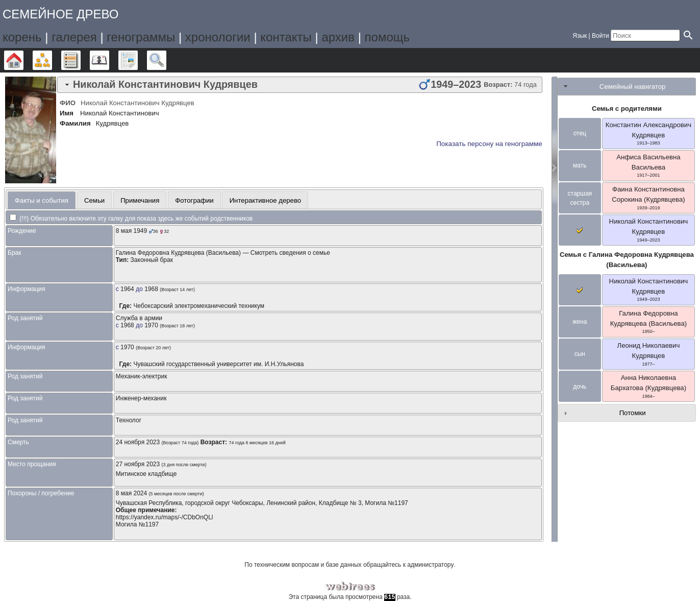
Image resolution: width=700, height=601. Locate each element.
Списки (80, 60)
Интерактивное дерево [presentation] (266, 200)
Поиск (166, 60)
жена (580, 322)
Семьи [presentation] (94, 200)
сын (580, 354)
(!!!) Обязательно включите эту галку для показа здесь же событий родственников (131, 219)
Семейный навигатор (633, 87)
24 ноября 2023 (138, 442)
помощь (387, 37)
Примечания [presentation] (140, 200)
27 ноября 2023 (138, 464)
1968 (151, 289)
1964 (127, 289)
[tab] (300, 85)
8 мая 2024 (131, 493)
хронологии (218, 37)
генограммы (141, 37)
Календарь (109, 60)
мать (580, 165)
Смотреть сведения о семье (290, 253)
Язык (580, 36)
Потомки (633, 413)
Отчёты (137, 60)
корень (22, 37)
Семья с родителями (627, 109)
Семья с (627, 260)
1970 (151, 325)
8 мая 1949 (131, 231)
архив (338, 37)
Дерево (23, 60)
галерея (74, 37)
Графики (52, 60)
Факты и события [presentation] (42, 200)
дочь (580, 387)
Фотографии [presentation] (194, 200)
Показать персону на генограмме (489, 144)
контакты (286, 37)
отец (580, 133)
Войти (601, 36)
